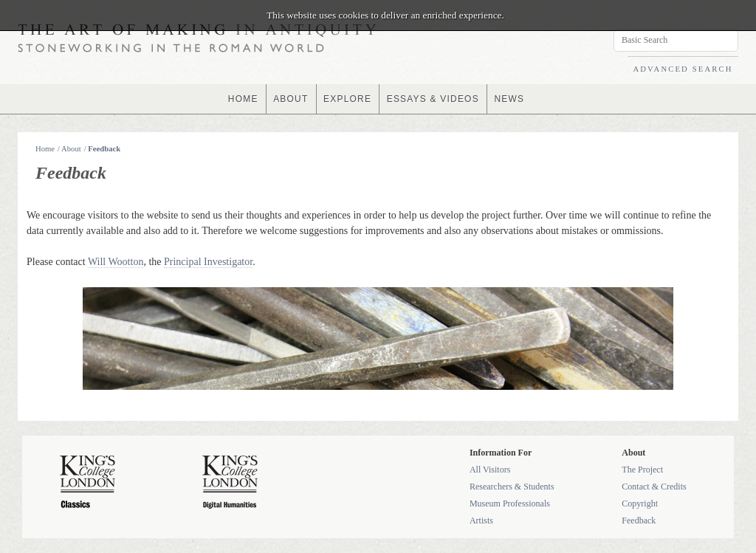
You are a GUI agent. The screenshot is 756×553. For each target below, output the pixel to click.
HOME (243, 99)
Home (45, 149)
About (71, 149)
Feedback (104, 149)
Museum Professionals (510, 504)
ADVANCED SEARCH (683, 69)
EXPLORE (347, 99)
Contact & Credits (654, 487)
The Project (642, 470)
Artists (481, 521)
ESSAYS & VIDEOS (433, 99)
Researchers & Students (512, 487)
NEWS (509, 99)
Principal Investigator (208, 262)
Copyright (640, 504)
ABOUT (291, 99)
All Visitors (490, 470)
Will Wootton (116, 262)
